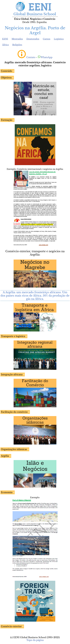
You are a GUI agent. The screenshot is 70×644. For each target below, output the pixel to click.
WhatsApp (45, 57)
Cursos (47, 39)
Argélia (5, 456)
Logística (59, 39)
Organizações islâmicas (14, 449)
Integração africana (12, 375)
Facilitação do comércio (14, 412)
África (5, 45)
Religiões (17, 45)
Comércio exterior (11, 626)
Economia (7, 492)
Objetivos (6, 78)
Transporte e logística (13, 336)
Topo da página (35, 640)
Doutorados (33, 39)
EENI (5, 39)
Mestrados (17, 39)
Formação (7, 120)
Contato (31, 57)
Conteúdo (7, 71)
